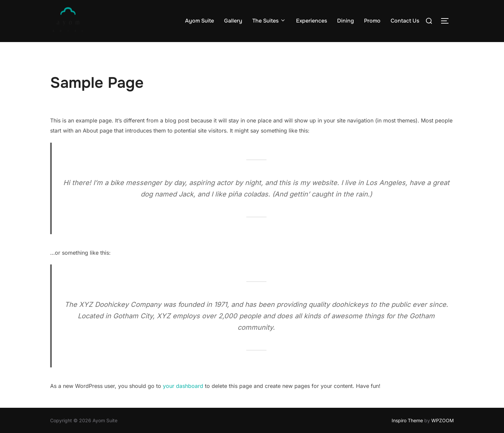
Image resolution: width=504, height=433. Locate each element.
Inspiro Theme (407, 420)
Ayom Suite (200, 21)
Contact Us (405, 21)
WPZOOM (443, 420)
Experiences (312, 21)
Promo (372, 21)
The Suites (269, 21)
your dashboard (183, 386)
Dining (346, 21)
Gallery (233, 21)
